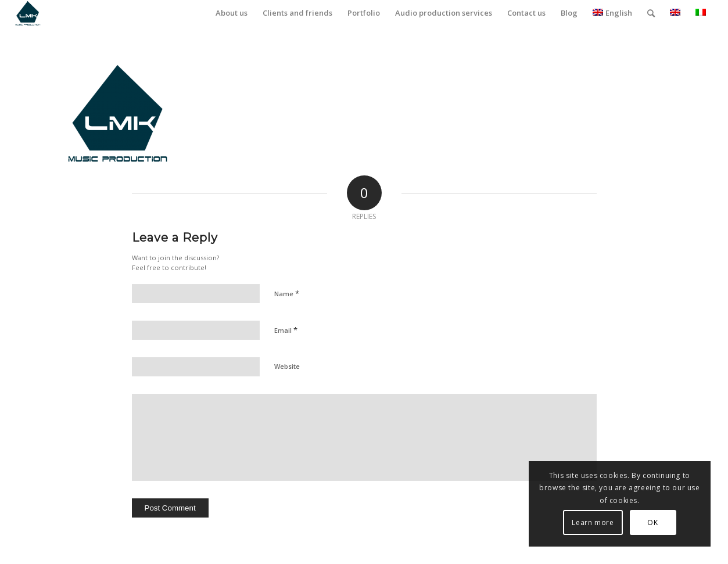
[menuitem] (232, 13)
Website (287, 366)
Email (286, 330)
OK (652, 522)
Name (287, 293)
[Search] (651, 13)
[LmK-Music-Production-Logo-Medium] (28, 13)
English (612, 13)
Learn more (593, 522)
